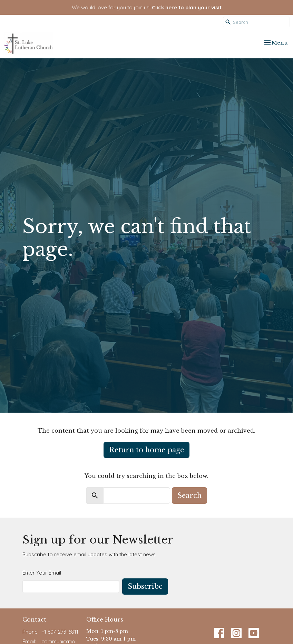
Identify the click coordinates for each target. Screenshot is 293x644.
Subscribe (145, 586)
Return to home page (146, 450)
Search (189, 496)
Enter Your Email (42, 573)
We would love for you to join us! (147, 7)
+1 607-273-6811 (60, 632)
